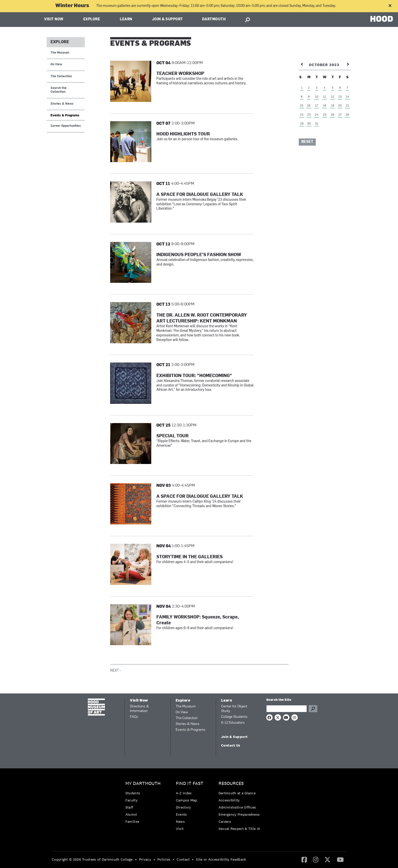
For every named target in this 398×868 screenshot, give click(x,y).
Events (181, 814)
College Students (234, 717)
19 (333, 106)
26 (333, 115)
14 (347, 97)
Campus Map (187, 800)
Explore (92, 19)
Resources (231, 784)
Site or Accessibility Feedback (221, 859)
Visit (180, 829)
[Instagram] (316, 859)
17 (317, 106)
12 (333, 97)
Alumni (131, 814)
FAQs (134, 717)
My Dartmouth (143, 784)
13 (340, 97)
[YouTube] (340, 859)
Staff (129, 807)
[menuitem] (144, 804)
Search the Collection (59, 90)
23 (309, 115)
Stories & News (62, 104)
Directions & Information (139, 709)
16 (309, 106)
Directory (184, 807)
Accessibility (229, 800)
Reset (307, 142)
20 (340, 106)
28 (347, 115)
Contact (183, 859)
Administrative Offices (237, 807)
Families (132, 821)
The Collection (61, 76)
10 (317, 97)
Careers (225, 821)
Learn (126, 19)
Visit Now (54, 19)
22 (302, 115)
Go (313, 709)
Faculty (131, 800)
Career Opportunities (66, 126)
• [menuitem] (136, 859)
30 (309, 124)
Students (133, 793)
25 (325, 115)
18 (325, 106)
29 (302, 124)
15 (302, 106)
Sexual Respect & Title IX (239, 829)
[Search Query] (287, 709)
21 (347, 106)
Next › (115, 671)
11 (325, 97)
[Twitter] (327, 859)
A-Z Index (184, 793)
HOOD (382, 19)
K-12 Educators (233, 723)
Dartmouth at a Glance (237, 793)
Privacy (145, 859)
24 (317, 115)
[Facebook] (304, 859)
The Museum (60, 53)
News (180, 821)
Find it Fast (190, 784)
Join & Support (168, 19)
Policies (164, 859)
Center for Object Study (234, 709)
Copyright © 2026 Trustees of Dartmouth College (92, 859)
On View (56, 65)
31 (317, 124)
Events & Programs (65, 116)
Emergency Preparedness (239, 814)
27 (340, 115)
